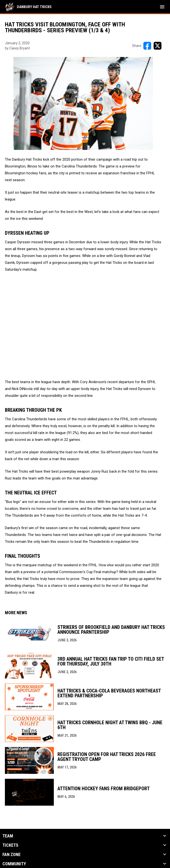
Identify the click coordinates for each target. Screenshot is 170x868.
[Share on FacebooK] (147, 46)
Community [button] (14, 864)
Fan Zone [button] (11, 855)
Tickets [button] (10, 845)
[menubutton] (162, 7)
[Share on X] (158, 46)
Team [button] (8, 836)
